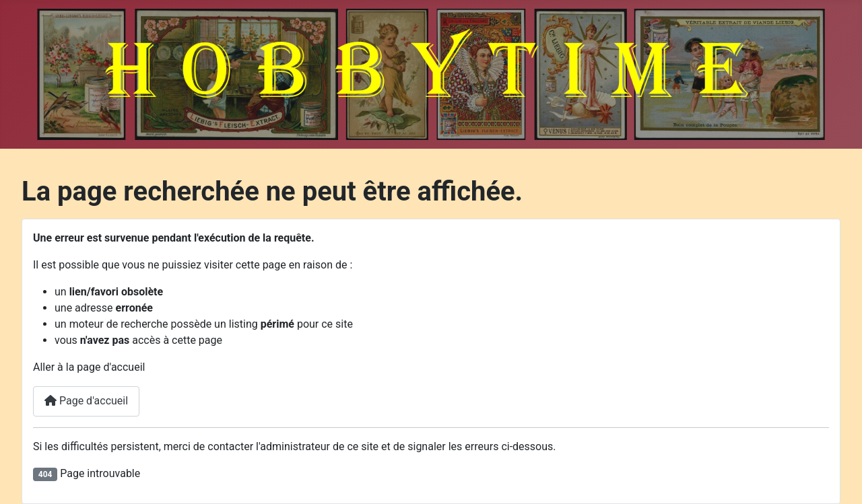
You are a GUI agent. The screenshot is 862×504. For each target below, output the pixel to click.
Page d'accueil (86, 401)
